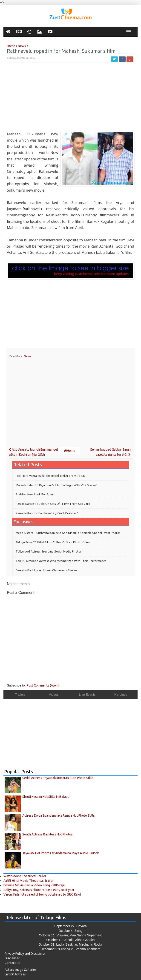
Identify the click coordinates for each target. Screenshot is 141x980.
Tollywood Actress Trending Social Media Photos (49, 551)
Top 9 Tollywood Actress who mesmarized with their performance (61, 561)
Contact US (13, 963)
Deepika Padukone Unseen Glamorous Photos (46, 570)
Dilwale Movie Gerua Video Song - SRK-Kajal (35, 885)
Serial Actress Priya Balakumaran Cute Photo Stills (58, 778)
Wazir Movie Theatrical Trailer (25, 876)
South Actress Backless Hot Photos (47, 834)
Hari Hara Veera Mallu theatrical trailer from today (50, 476)
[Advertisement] (70, 99)
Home (70, 451)
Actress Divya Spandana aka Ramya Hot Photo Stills (59, 815)
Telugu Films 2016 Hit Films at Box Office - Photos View (53, 542)
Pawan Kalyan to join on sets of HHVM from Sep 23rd (53, 504)
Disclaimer (12, 958)
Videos (54, 695)
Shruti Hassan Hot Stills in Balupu (46, 797)
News (28, 356)
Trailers (20, 695)
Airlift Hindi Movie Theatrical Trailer (29, 881)
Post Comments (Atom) (43, 685)
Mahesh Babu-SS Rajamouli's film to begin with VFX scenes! (56, 485)
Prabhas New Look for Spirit (35, 494)
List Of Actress (15, 974)
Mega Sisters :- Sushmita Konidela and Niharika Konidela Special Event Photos (68, 533)
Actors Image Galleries (21, 970)
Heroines (121, 695)
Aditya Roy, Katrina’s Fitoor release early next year (39, 890)
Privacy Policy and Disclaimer (25, 954)
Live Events (87, 695)
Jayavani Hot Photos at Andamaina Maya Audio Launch (61, 853)
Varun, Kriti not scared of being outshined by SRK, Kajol (42, 894)
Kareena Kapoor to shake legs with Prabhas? (47, 513)
